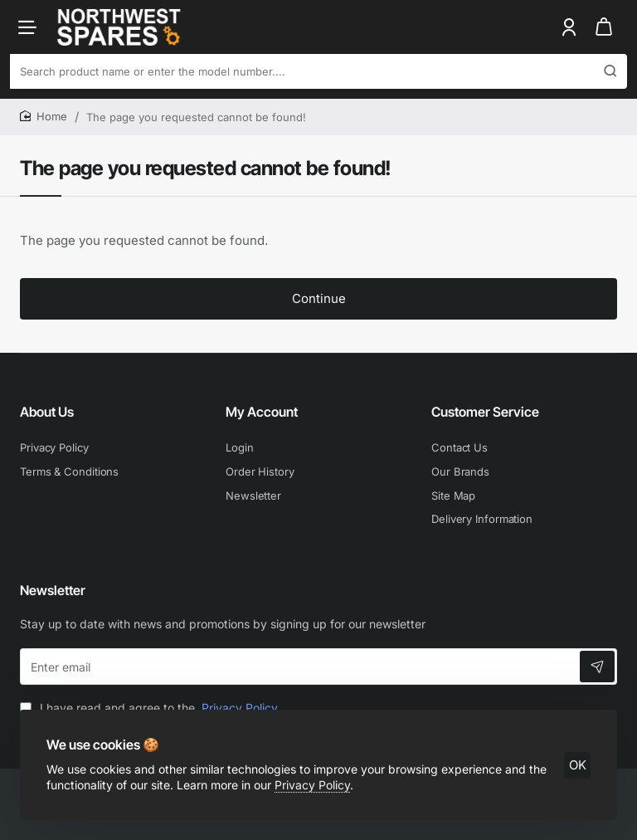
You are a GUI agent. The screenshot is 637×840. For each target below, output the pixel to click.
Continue (319, 298)
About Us (47, 412)
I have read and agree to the (151, 708)
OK (578, 765)
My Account (262, 412)
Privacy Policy (312, 785)
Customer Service (485, 412)
